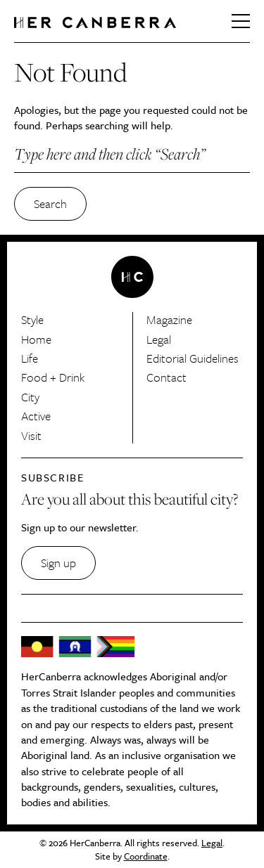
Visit (31, 435)
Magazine (169, 319)
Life (30, 358)
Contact (166, 377)
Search (50, 203)
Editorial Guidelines (193, 358)
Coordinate (146, 856)
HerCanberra (95, 22)
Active (36, 416)
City (30, 397)
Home (36, 339)
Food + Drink (53, 377)
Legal (159, 339)
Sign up (58, 563)
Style (32, 319)
